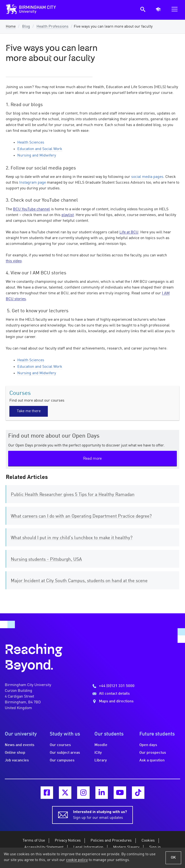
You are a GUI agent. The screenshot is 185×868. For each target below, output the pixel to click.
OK (173, 858)
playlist (68, 215)
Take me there (29, 411)
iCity (98, 753)
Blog (26, 27)
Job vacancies (17, 760)
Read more (92, 459)
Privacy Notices (68, 841)
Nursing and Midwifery (37, 156)
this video (14, 261)
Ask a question (152, 760)
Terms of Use (34, 841)
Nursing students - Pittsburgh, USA (46, 560)
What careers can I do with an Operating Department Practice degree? (81, 516)
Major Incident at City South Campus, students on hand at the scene (79, 581)
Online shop (15, 753)
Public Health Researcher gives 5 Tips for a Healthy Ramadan (73, 495)
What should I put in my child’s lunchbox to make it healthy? (72, 538)
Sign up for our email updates (100, 814)
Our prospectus (153, 753)
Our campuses (62, 760)
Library (101, 760)
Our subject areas (65, 753)
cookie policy (77, 860)
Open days (148, 745)
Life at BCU (129, 232)
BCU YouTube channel (31, 209)
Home (11, 27)
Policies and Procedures (111, 841)
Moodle (101, 745)
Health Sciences (31, 143)
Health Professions (52, 27)
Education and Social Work (40, 149)
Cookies (148, 841)
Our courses (60, 745)
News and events (20, 745)
